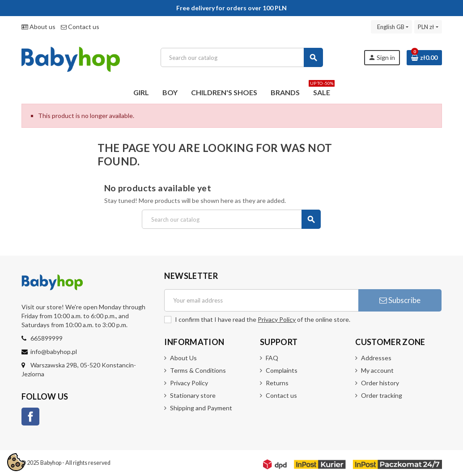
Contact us (80, 27)
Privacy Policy (277, 319)
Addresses (376, 358)
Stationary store (193, 395)
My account (377, 370)
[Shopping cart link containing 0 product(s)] (424, 58)
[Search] (242, 57)
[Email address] (261, 300)
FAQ (272, 358)
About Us (183, 358)
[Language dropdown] (391, 27)
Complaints (282, 370)
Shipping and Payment (201, 408)
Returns (277, 383)
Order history (380, 383)
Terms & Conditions (198, 370)
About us (38, 27)
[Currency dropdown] (428, 27)
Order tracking (382, 395)
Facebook (30, 417)
